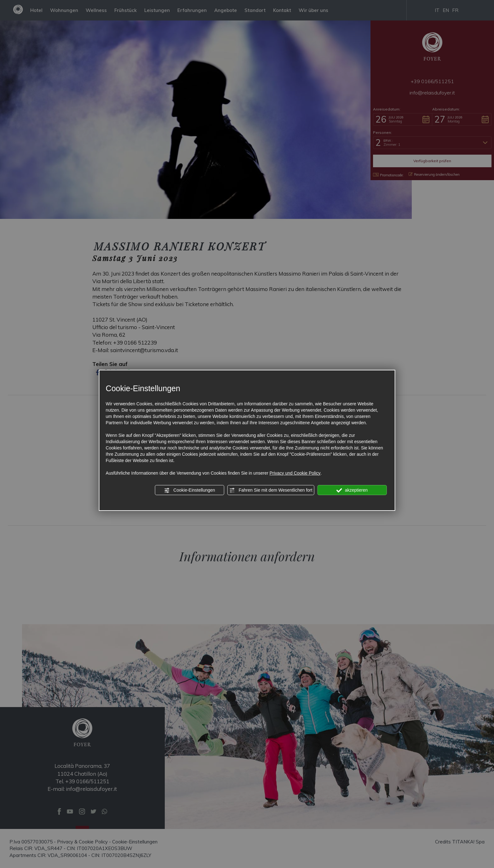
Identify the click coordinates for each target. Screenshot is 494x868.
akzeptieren (352, 490)
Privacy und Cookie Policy (295, 473)
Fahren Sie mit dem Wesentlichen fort (271, 490)
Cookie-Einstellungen (189, 490)
